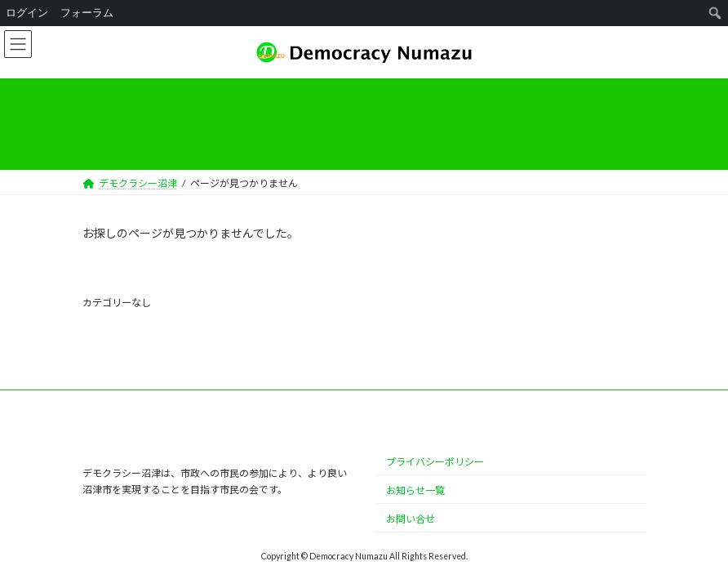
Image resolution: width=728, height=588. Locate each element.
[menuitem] (715, 13)
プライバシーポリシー (435, 462)
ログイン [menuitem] (27, 13)
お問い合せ (411, 519)
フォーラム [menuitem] (87, 13)
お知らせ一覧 (415, 490)
